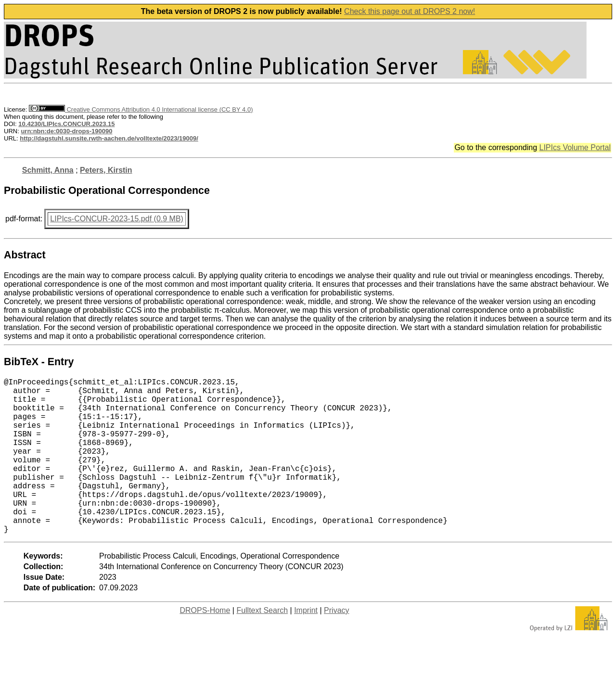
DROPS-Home (205, 645)
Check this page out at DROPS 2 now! (410, 11)
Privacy (336, 645)
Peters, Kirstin (106, 170)
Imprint (306, 645)
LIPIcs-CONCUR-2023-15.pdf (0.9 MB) (117, 219)
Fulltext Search (262, 645)
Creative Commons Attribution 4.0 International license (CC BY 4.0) (141, 109)
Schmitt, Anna (48, 170)
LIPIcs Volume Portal (575, 147)
